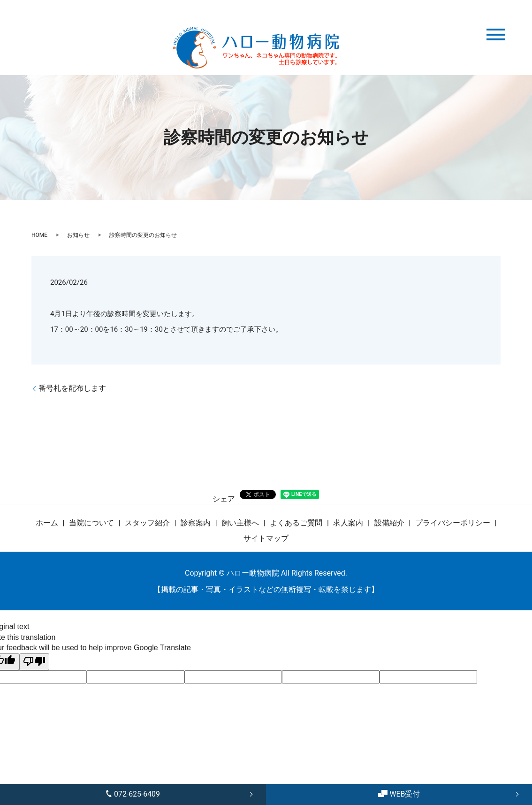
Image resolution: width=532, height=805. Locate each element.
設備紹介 (389, 523)
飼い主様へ (240, 523)
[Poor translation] (34, 662)
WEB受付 (399, 794)
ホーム (47, 523)
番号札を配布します (72, 388)
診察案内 (196, 523)
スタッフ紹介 (147, 523)
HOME (39, 235)
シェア (224, 499)
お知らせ (78, 235)
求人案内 (348, 523)
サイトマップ (266, 538)
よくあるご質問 (296, 523)
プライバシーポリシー (453, 523)
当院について (91, 523)
